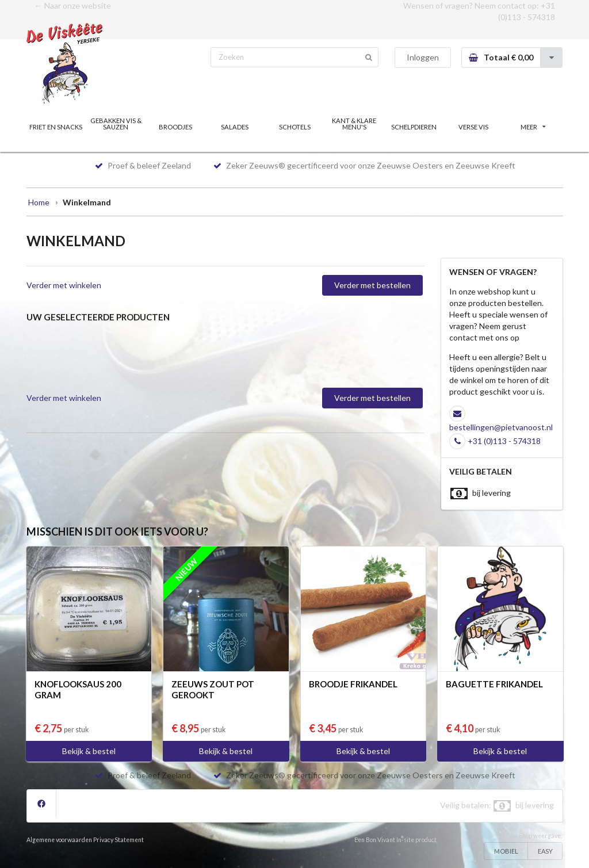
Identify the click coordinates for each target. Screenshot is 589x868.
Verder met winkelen (64, 285)
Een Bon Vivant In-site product (395, 840)
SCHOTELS (295, 127)
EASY (545, 851)
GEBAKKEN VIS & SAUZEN (116, 124)
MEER (533, 127)
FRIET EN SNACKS (56, 127)
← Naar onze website (73, 5)
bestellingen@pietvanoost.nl (501, 427)
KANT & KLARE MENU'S (354, 124)
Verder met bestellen (372, 285)
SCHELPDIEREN (414, 127)
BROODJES (175, 127)
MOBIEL (506, 851)
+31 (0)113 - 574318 (504, 441)
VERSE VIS (473, 127)
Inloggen (423, 57)
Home (39, 202)
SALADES (235, 127)
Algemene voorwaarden (59, 840)
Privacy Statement (118, 840)
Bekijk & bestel (89, 751)
